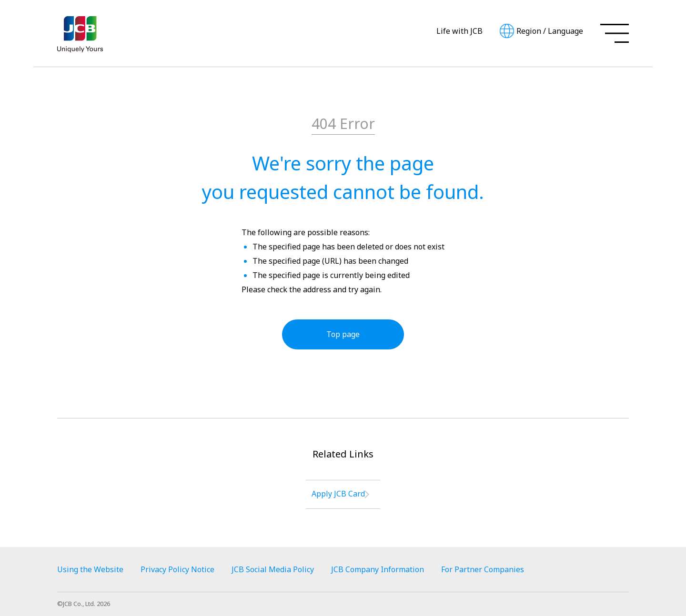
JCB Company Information (378, 569)
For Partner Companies (483, 569)
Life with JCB (459, 31)
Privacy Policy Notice (177, 569)
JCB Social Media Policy (273, 569)
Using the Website (90, 569)
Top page (343, 334)
